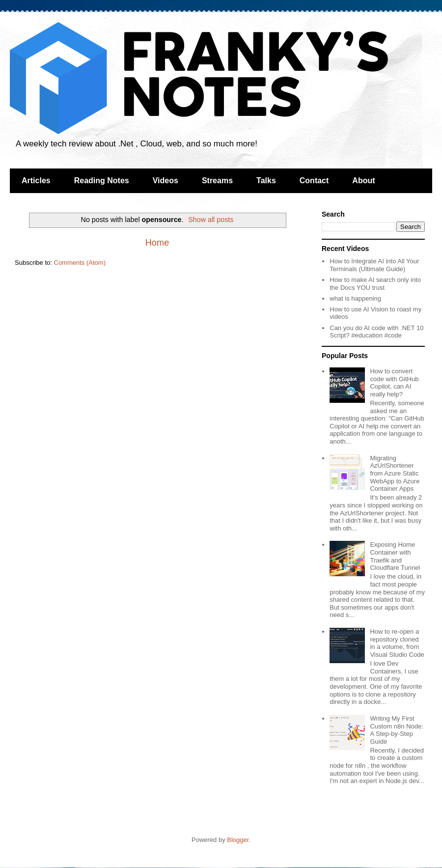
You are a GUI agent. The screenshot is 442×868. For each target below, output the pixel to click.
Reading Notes (102, 181)
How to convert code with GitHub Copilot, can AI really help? (394, 383)
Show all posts (211, 220)
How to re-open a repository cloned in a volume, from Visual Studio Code (397, 643)
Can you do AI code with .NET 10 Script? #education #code (376, 332)
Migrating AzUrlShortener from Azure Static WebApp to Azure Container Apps (395, 473)
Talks (266, 181)
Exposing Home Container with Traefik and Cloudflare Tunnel (395, 556)
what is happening (355, 298)
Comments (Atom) (80, 263)
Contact (314, 181)
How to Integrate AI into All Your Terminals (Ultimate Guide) (374, 265)
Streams (217, 181)
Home (157, 243)
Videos (166, 181)
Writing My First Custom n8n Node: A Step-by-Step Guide (396, 730)
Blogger (238, 840)
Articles (36, 181)
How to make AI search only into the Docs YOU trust (375, 284)
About (363, 181)
